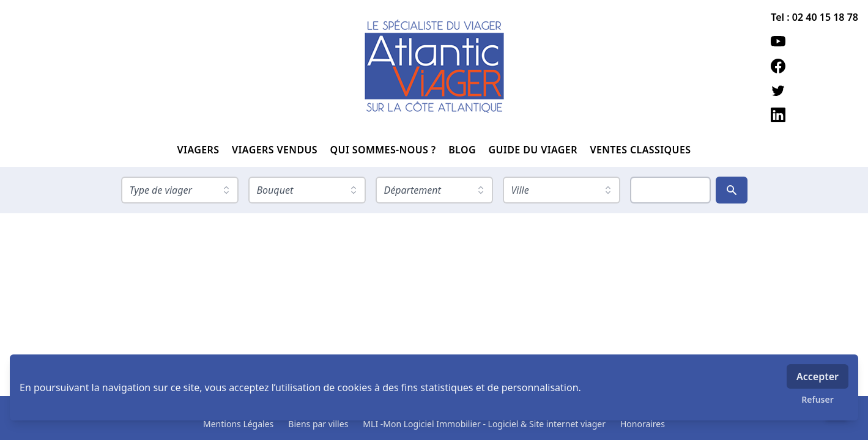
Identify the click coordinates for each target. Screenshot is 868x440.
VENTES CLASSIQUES (640, 150)
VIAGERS (200, 150)
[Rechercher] (732, 190)
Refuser (818, 399)
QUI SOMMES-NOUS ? (385, 150)
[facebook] (814, 66)
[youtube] (814, 42)
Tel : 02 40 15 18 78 (814, 17)
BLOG (463, 150)
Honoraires (643, 424)
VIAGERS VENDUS (276, 150)
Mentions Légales (238, 424)
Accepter (818, 376)
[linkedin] (814, 115)
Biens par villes (318, 424)
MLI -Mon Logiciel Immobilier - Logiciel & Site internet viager (484, 424)
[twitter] (814, 90)
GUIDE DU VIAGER (534, 150)
